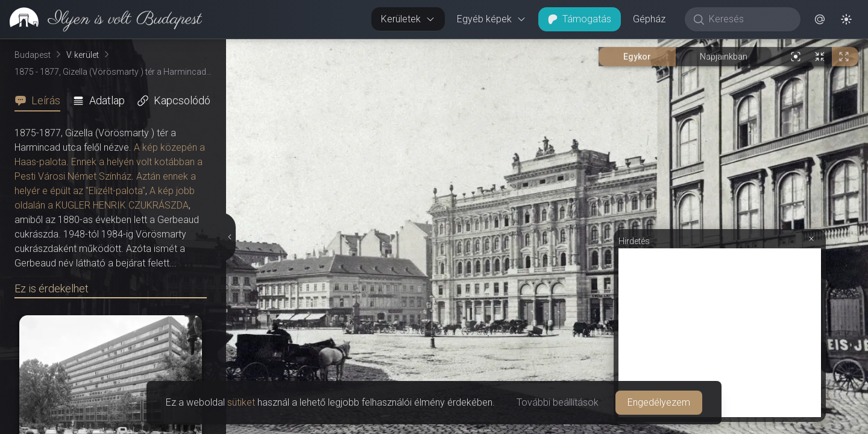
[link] (101, 19)
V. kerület (83, 55)
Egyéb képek (492, 19)
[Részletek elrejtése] (229, 237)
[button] (820, 19)
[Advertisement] (720, 333)
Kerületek (408, 19)
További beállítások (558, 402)
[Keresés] (749, 19)
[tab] (41, 101)
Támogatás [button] (580, 19)
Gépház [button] (649, 19)
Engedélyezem (659, 402)
